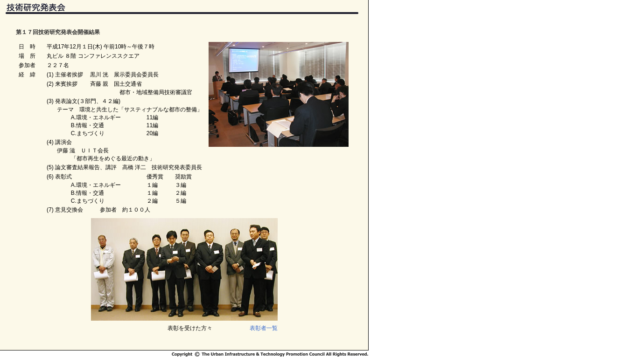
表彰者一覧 (264, 328)
